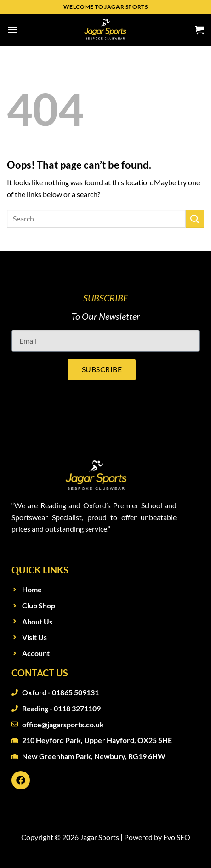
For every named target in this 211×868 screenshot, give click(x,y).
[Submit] (195, 218)
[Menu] (12, 30)
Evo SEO (177, 837)
